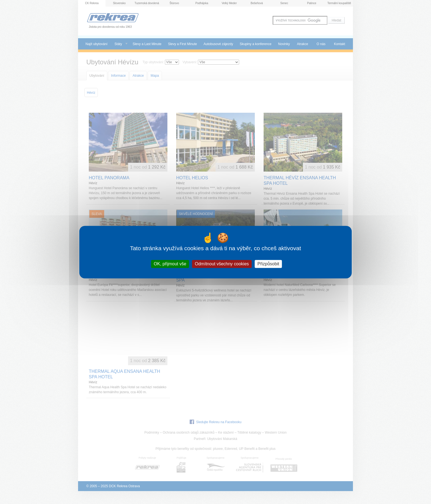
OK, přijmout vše (170, 264)
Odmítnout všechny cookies (222, 264)
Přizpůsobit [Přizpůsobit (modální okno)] (268, 264)
